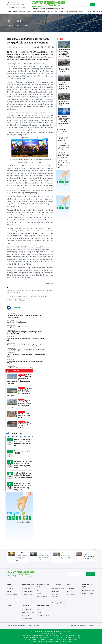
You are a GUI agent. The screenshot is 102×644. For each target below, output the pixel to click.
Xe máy (39, 612)
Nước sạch (55, 600)
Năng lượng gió (26, 588)
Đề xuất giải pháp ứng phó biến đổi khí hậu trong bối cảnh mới (25, 339)
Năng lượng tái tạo (27, 594)
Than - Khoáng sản (42, 596)
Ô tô (38, 609)
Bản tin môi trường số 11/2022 (16, 322)
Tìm (92, 5)
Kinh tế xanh (71, 588)
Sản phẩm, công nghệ (88, 554)
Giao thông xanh (43, 605)
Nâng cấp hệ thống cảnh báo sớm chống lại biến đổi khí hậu (26, 350)
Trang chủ (10, 26)
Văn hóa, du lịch (72, 594)
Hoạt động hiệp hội (12, 594)
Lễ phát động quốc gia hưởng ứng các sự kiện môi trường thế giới (25, 362)
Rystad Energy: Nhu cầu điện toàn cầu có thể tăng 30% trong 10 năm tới (23, 442)
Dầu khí (39, 593)
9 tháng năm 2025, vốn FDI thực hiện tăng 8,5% (44, 557)
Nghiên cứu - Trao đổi (88, 593)
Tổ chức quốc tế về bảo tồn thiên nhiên (21, 300)
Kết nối (61, 12)
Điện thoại (82, 626)
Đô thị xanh (55, 594)
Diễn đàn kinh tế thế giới (38, 296)
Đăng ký (91, 574)
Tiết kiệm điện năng (27, 609)
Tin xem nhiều (61, 129)
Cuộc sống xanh (52, 12)
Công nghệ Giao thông (43, 615)
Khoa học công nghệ (71, 12)
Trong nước (19, 553)
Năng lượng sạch (24, 12)
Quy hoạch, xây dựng (58, 588)
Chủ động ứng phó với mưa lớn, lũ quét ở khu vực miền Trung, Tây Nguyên (24, 316)
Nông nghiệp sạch (27, 618)
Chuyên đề (88, 12)
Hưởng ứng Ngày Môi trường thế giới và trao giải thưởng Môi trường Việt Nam (25, 333)
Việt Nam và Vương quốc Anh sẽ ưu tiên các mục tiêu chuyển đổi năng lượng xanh (23, 487)
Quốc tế (9, 591)
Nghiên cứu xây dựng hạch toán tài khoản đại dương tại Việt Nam (26, 356)
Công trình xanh (26, 615)
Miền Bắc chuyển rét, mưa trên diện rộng (20, 368)
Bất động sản (56, 591)
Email (91, 626)
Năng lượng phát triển (38, 12)
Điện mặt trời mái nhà (28, 612)
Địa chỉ (73, 626)
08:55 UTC (22, 5)
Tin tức (15, 12)
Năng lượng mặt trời (27, 591)
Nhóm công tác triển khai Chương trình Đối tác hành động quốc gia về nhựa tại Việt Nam (31, 291)
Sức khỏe (70, 591)
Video (81, 12)
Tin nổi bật (60, 39)
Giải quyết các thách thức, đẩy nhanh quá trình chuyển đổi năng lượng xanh (23, 465)
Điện (38, 591)
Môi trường (55, 597)
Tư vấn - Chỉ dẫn (66, 553)
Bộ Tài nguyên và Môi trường (18, 296)
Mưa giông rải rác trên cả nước (17, 327)
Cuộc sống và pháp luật (58, 603)
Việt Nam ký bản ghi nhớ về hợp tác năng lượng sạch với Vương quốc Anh (23, 475)
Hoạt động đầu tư (44, 553)
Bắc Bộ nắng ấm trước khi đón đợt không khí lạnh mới (24, 345)
